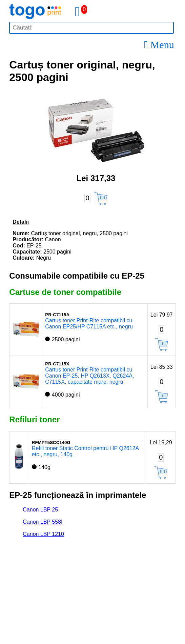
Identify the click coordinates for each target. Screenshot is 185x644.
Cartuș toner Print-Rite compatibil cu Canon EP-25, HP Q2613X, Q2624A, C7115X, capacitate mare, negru (89, 376)
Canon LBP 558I (43, 522)
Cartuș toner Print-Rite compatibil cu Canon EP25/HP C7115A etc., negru (89, 324)
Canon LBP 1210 (43, 534)
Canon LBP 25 (40, 510)
